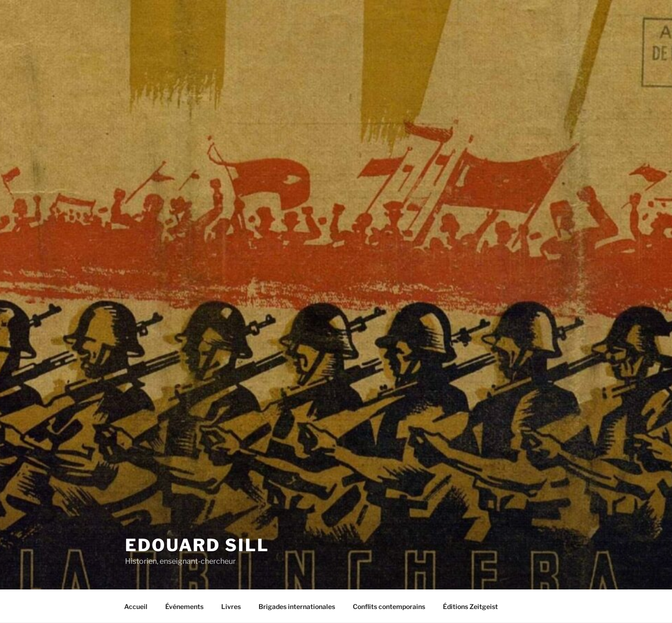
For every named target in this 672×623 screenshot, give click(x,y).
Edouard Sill (197, 545)
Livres (231, 606)
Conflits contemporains (389, 606)
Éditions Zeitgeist (470, 606)
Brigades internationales (297, 606)
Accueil (136, 606)
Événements (184, 606)
